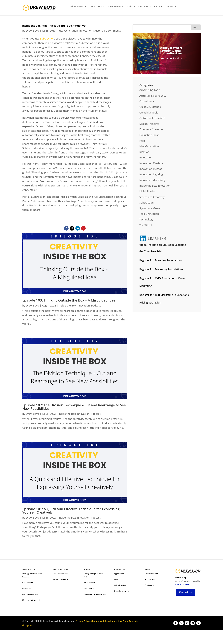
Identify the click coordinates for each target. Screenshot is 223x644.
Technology (146, 219)
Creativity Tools (149, 113)
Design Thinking (149, 124)
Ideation (144, 152)
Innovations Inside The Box (95, 594)
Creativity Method (150, 107)
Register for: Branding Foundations (161, 260)
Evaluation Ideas (149, 135)
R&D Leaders (28, 583)
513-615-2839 (182, 585)
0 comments (113, 31)
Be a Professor (89, 588)
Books (130, 7)
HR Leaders (27, 588)
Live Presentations (60, 574)
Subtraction (47, 39)
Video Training (120, 585)
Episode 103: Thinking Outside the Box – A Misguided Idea (69, 300)
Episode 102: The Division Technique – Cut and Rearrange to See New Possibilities (74, 407)
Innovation (146, 157)
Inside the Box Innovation (74, 306)
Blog (116, 579)
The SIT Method (97, 7)
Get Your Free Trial (151, 251)
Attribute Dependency (153, 96)
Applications (119, 574)
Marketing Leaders (30, 594)
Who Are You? (77, 7)
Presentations (114, 7)
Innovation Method (151, 169)
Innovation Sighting (151, 174)
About (157, 7)
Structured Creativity (152, 197)
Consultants (147, 101)
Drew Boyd (32, 31)
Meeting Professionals (31, 600)
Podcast (96, 306)
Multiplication (148, 191)
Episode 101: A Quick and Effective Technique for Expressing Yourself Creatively (71, 511)
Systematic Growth (151, 208)
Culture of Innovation (152, 118)
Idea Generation (68, 31)
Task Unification (149, 214)
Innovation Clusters (91, 31)
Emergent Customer (152, 129)
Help (142, 141)
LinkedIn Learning (122, 591)
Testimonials (150, 585)
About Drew (150, 579)
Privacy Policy (82, 621)
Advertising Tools (150, 90)
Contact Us (171, 7)
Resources (143, 7)
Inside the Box (89, 583)
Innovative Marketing (152, 180)
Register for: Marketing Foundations (161, 269)
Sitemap (95, 621)
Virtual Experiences (61, 579)
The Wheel (146, 225)
